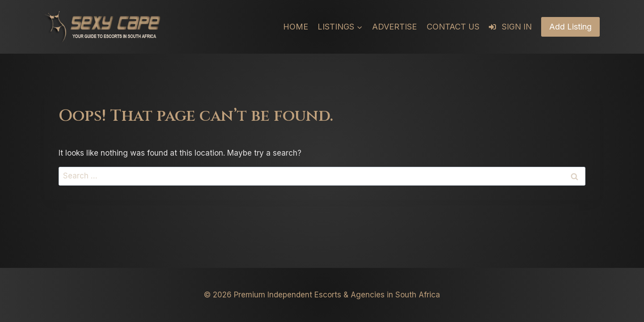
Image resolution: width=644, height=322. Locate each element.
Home (296, 27)
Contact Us (453, 27)
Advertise (394, 27)
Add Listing (570, 27)
